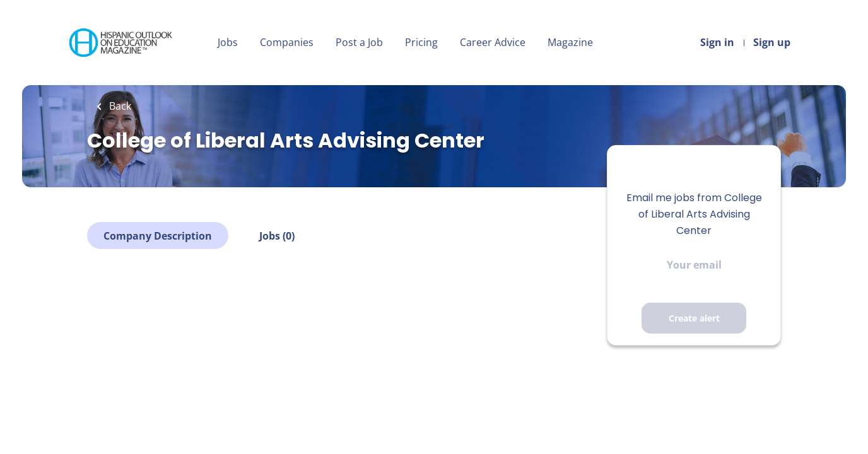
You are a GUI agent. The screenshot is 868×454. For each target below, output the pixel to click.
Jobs (228, 42)
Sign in (717, 42)
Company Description (158, 236)
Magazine (570, 42)
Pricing (421, 42)
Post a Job (359, 42)
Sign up (772, 42)
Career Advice (493, 42)
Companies (287, 42)
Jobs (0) (277, 236)
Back (119, 106)
